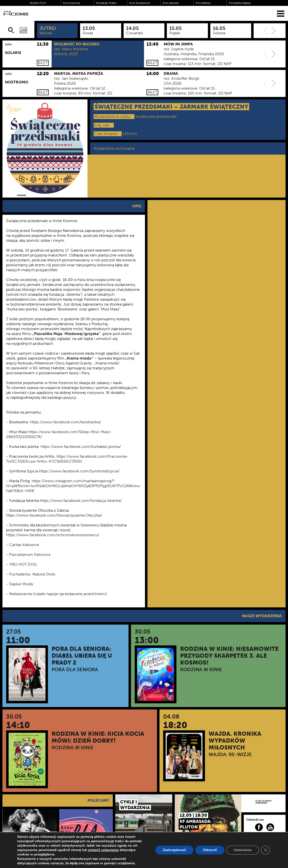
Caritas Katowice (24, 545)
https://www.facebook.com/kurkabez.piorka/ (81, 447)
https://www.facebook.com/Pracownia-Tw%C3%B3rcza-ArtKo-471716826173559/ (67, 459)
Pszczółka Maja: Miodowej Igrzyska (66, 334)
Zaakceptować (174, 850)
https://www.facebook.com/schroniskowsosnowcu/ (53, 535)
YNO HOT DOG (23, 564)
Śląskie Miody (21, 584)
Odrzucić (210, 850)
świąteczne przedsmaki (156, 116)
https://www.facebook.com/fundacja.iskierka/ (81, 501)
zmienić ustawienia (103, 850)
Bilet (43, 63)
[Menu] (281, 13)
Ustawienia (243, 850)
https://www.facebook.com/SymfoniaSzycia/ (79, 471)
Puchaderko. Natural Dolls (32, 574)
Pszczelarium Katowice (30, 554)
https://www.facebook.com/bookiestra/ (65, 422)
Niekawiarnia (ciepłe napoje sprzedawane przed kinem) (58, 594)
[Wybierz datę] (23, 30)
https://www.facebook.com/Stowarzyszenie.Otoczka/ (54, 515)
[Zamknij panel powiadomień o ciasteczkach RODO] (265, 850)
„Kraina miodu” (79, 358)
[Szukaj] (11, 30)
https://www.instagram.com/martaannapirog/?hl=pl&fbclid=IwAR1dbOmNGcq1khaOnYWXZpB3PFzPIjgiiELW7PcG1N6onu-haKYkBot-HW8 (74, 486)
